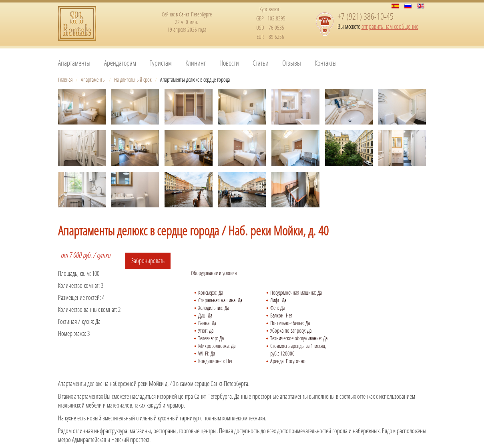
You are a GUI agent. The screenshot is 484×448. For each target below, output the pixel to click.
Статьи (261, 63)
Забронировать (148, 261)
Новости (229, 63)
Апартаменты (74, 63)
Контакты (326, 63)
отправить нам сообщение (390, 26)
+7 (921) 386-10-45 (366, 16)
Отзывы (292, 63)
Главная (65, 79)
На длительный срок (133, 79)
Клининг (196, 63)
